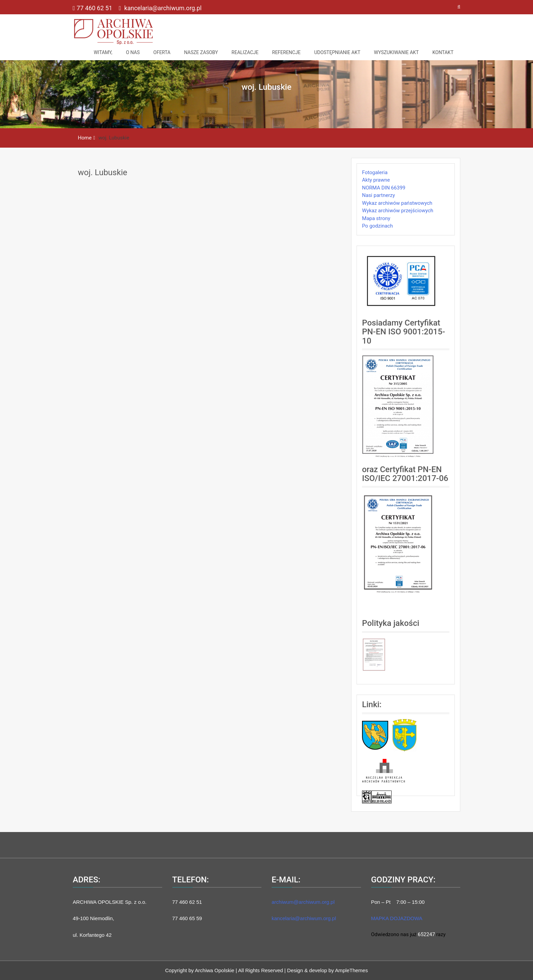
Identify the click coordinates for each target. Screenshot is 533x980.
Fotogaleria (375, 172)
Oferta (162, 52)
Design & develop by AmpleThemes (328, 970)
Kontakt (443, 52)
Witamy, (103, 52)
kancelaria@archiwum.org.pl (160, 8)
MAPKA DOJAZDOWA (397, 918)
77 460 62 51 (93, 8)
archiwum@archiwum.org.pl (303, 902)
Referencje (287, 52)
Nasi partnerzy (379, 195)
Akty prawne (376, 180)
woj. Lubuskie (102, 172)
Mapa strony (376, 218)
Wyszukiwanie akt (396, 52)
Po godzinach (377, 226)
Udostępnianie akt (337, 52)
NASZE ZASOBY (201, 52)
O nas (133, 52)
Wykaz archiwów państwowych (397, 203)
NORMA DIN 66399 (384, 188)
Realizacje (245, 52)
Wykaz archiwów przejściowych (398, 211)
